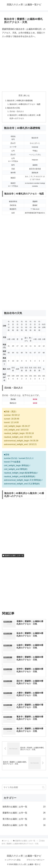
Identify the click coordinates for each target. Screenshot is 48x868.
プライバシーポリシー (35, 860)
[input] (24, 787)
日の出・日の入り (17, 111)
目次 (21, 95)
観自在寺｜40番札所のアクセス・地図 (25, 104)
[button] (43, 787)
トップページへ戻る (13, 860)
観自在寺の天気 (14, 108)
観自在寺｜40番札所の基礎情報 (20, 101)
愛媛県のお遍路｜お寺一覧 (13, 556)
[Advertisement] (24, 65)
